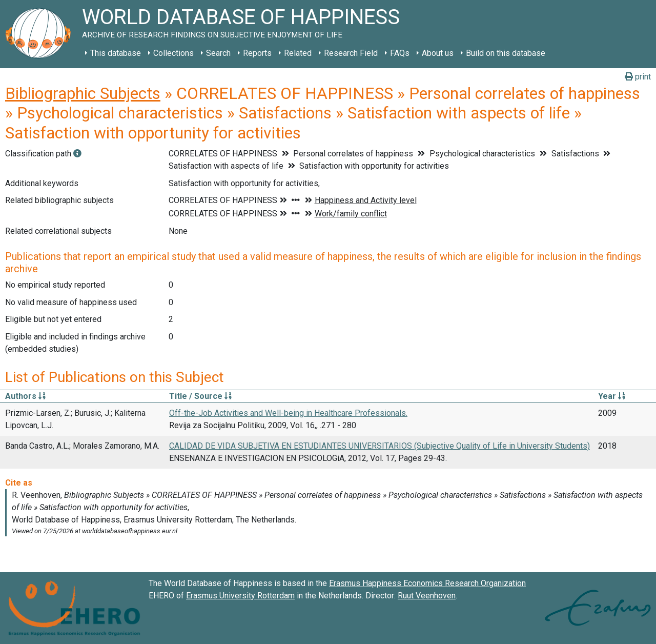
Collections (173, 53)
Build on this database (506, 53)
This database (116, 53)
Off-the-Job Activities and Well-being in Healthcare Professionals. (288, 413)
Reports (257, 53)
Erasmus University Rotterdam (240, 596)
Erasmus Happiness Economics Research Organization (427, 583)
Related (298, 53)
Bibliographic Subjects (83, 93)
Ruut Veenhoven (427, 596)
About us (438, 53)
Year (612, 396)
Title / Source (200, 396)
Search (218, 53)
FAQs (400, 53)
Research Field (351, 53)
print (638, 77)
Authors (25, 396)
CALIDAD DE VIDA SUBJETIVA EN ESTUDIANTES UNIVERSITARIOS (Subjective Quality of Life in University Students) (380, 446)
